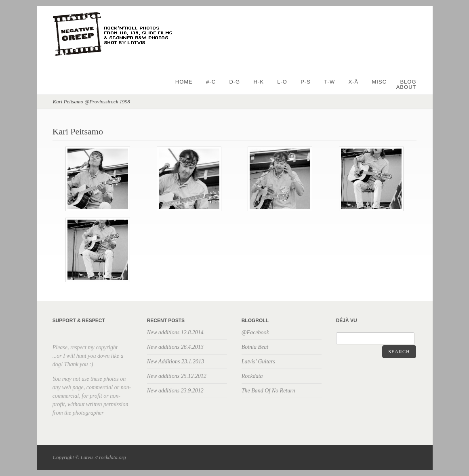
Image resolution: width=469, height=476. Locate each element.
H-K (259, 82)
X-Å (354, 82)
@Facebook (255, 332)
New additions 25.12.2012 (177, 376)
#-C (211, 82)
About (406, 87)
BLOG (408, 82)
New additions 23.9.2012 (175, 391)
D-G (234, 82)
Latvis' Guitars (259, 362)
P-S (306, 82)
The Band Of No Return (268, 391)
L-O (282, 82)
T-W (329, 82)
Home (184, 82)
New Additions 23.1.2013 (176, 362)
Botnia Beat (255, 347)
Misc (380, 82)
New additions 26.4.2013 (175, 347)
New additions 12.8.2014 (175, 332)
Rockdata (252, 376)
